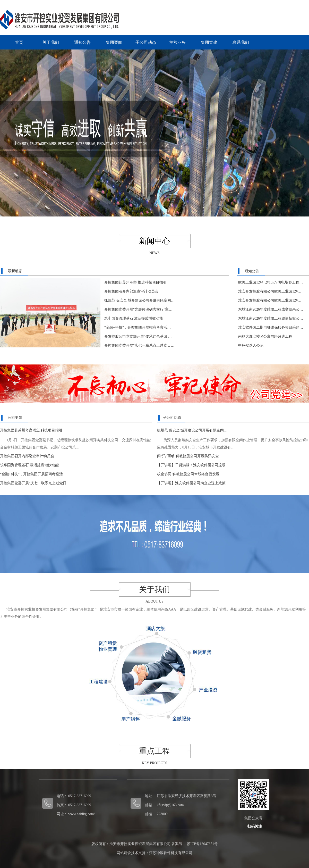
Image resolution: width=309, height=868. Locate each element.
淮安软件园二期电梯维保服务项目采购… (271, 327)
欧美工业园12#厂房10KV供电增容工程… (271, 282)
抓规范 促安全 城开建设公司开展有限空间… (139, 300)
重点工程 (154, 751)
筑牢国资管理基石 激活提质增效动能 (134, 318)
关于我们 (51, 42)
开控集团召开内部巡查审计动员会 (131, 291)
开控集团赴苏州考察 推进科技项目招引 (135, 282)
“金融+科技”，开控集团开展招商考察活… (138, 327)
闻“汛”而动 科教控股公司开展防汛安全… (190, 456)
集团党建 (209, 42)
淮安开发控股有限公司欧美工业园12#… (270, 291)
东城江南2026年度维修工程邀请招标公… (271, 318)
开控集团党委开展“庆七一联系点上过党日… (139, 345)
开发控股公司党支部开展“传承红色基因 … (138, 336)
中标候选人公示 (251, 345)
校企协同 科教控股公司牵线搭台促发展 (188, 474)
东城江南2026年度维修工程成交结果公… (271, 309)
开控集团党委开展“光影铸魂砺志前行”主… (138, 309)
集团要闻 (114, 42)
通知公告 (82, 42)
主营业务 (177, 42)
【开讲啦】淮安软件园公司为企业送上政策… (193, 483)
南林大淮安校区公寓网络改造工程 (265, 336)
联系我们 (241, 42)
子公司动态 (146, 42)
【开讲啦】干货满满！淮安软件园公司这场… (193, 465)
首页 (19, 42)
